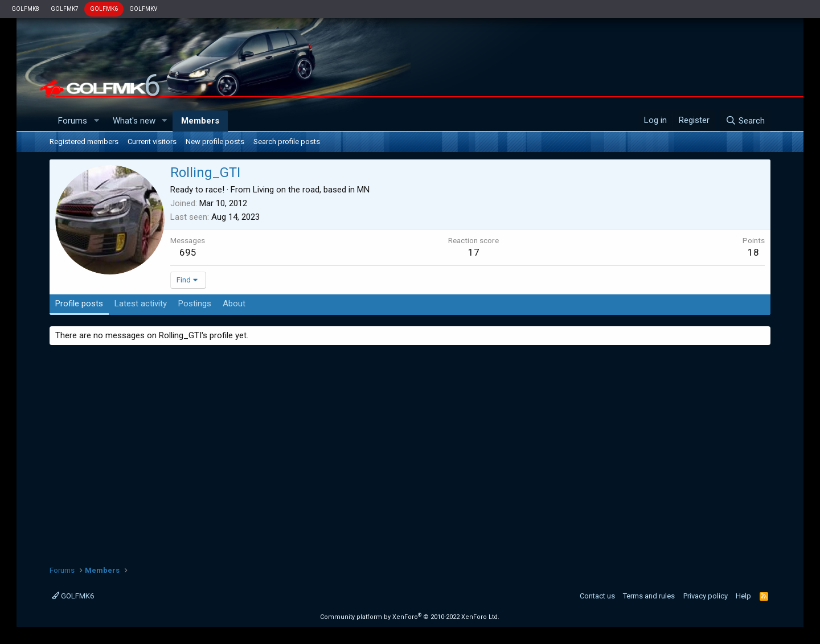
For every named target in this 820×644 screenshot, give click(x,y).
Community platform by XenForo (410, 617)
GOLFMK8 (25, 9)
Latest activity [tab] (141, 303)
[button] (96, 121)
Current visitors (152, 141)
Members (200, 121)
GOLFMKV (143, 9)
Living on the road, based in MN (311, 190)
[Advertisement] (410, 451)
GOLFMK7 (65, 9)
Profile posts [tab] (79, 303)
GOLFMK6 (104, 9)
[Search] (745, 121)
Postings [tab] (195, 303)
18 (753, 252)
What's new (134, 121)
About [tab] (234, 303)
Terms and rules (649, 596)
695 (188, 252)
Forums (73, 121)
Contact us (597, 596)
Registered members (84, 141)
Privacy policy (706, 596)
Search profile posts (287, 141)
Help (743, 596)
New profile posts (215, 141)
